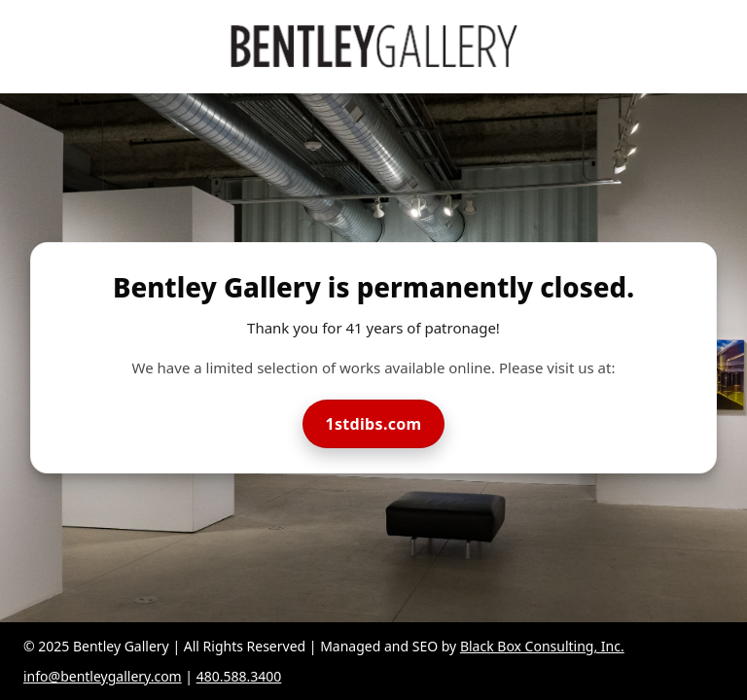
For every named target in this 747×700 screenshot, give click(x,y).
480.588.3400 (239, 676)
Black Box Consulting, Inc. (542, 646)
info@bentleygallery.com (103, 676)
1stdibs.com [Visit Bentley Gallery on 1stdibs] (373, 424)
